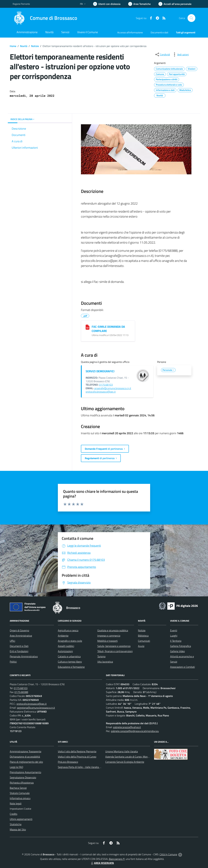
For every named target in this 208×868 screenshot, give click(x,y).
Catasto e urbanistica (69, 656)
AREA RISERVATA (102, 863)
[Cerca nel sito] (191, 18)
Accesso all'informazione (130, 32)
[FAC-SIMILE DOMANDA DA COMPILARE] (88, 327)
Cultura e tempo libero (70, 662)
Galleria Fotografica (181, 646)
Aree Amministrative (21, 636)
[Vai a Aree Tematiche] (139, 4)
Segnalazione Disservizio (23, 777)
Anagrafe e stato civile (70, 641)
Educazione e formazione (71, 667)
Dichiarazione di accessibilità (25, 757)
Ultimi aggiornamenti (21, 819)
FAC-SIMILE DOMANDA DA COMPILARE (108, 329)
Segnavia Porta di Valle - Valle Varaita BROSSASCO (86, 767)
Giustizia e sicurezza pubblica (113, 630)
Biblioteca (143, 636)
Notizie (35, 46)
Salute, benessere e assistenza (114, 646)
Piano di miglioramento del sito (26, 762)
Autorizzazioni (65, 651)
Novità (24, 46)
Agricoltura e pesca (68, 630)
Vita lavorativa (105, 662)
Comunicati (144, 641)
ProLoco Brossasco (68, 762)
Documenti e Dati (19, 646)
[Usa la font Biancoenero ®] (107, 4)
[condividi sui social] (162, 54)
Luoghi (174, 636)
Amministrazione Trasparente (26, 751)
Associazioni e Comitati (182, 667)
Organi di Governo (19, 630)
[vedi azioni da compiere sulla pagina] (180, 54)
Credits (13, 814)
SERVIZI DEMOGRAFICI (100, 371)
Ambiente (63, 636)
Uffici (12, 641)
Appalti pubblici (66, 646)
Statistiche (16, 824)
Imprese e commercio (109, 636)
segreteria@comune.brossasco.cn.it (36, 708)
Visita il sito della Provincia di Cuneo (77, 757)
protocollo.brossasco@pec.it (101, 392)
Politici (13, 662)
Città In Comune (168, 854)
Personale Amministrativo (24, 656)
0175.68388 (21, 692)
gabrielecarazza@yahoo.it (127, 727)
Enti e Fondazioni (19, 651)
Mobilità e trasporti (107, 641)
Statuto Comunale (20, 793)
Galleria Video (177, 651)
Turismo (101, 656)
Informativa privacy (20, 798)
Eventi (174, 630)
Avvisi (141, 646)
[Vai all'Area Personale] (175, 4)
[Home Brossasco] (45, 18)
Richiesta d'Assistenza (22, 783)
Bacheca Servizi (18, 788)
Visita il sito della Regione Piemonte (77, 751)
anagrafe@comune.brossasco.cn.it (113, 388)
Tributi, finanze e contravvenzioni (115, 651)
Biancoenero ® (117, 859)
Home (13, 46)
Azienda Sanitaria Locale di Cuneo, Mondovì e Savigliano (136, 757)
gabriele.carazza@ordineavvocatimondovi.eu (135, 731)
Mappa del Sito (18, 829)
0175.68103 (106, 385)
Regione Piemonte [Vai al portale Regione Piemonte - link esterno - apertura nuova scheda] (21, 4)
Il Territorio (176, 641)
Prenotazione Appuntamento (25, 772)
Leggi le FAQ (16, 767)
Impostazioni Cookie (20, 809)
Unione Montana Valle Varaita (122, 751)
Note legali (16, 803)
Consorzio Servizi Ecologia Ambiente (125, 762)
